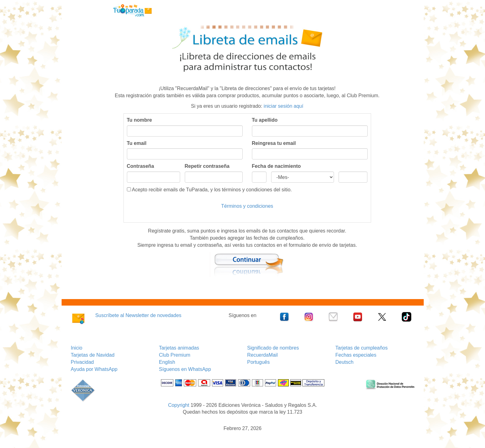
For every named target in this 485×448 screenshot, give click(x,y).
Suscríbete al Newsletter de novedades (138, 315)
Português (259, 362)
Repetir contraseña (207, 166)
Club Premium (175, 355)
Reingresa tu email (274, 143)
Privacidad (82, 362)
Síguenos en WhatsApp (185, 369)
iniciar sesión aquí (284, 106)
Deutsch (345, 362)
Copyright (179, 405)
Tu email (137, 143)
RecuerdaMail (263, 355)
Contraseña (141, 166)
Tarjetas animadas (179, 348)
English (167, 362)
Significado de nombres (273, 348)
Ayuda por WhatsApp (94, 369)
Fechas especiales (356, 355)
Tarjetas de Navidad (93, 355)
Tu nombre (139, 120)
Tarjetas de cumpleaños (362, 348)
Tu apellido (265, 120)
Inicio (77, 348)
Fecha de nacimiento (276, 166)
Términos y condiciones (247, 206)
